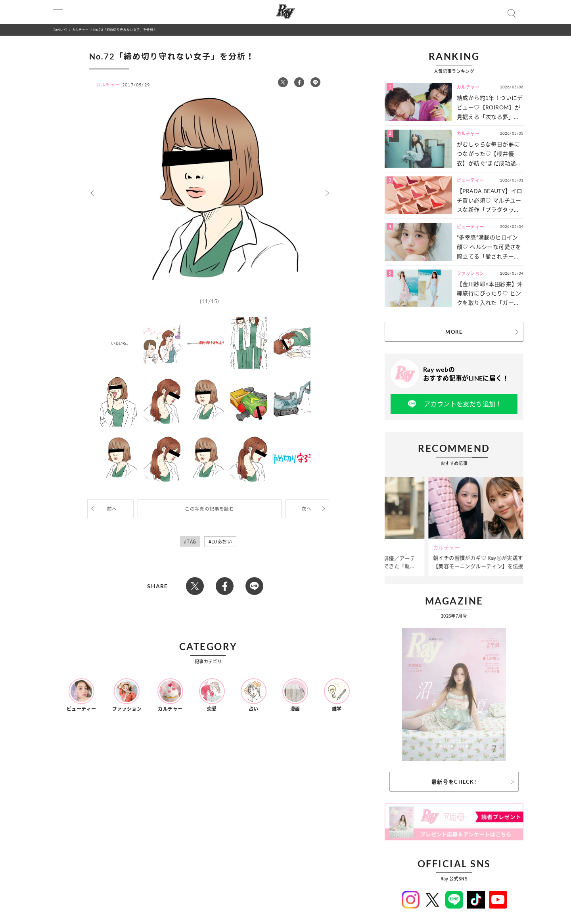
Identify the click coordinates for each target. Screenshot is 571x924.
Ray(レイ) (60, 30)
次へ (306, 509)
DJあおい (222, 542)
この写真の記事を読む (209, 509)
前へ (112, 509)
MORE (454, 332)
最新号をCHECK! (454, 782)
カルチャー (80, 30)
